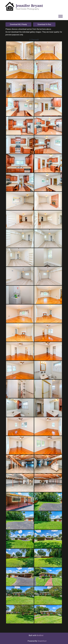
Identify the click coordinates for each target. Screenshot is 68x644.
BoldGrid (40, 635)
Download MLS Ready (18, 24)
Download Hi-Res (44, 24)
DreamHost (42, 641)
